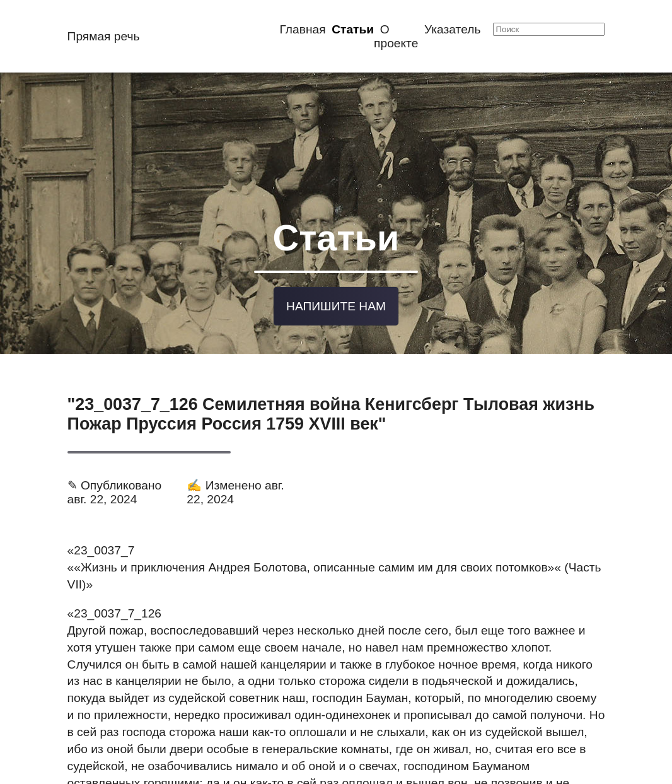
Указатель (452, 29)
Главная (303, 29)
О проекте (396, 36)
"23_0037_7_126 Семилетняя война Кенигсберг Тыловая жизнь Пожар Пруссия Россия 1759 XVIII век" (331, 396)
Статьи (353, 29)
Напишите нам (336, 290)
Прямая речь (104, 36)
